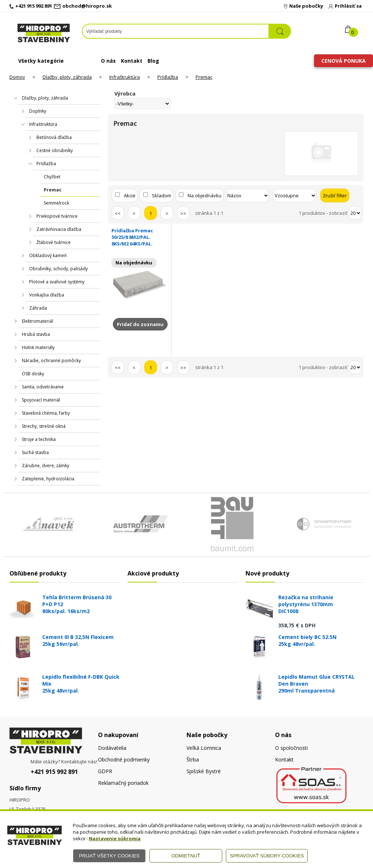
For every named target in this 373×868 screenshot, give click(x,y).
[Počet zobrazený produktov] (355, 213)
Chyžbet (52, 177)
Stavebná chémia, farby (46, 413)
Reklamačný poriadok (123, 783)
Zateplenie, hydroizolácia (48, 479)
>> (183, 213)
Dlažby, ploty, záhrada (67, 77)
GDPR (105, 771)
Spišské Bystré (204, 771)
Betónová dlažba (54, 137)
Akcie (130, 195)
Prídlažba (168, 77)
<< (118, 213)
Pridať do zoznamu (140, 324)
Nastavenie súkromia (115, 838)
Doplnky (38, 111)
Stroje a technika (39, 439)
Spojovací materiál (41, 400)
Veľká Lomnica (204, 748)
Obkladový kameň (48, 255)
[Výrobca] (143, 104)
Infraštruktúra (125, 77)
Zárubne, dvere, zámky (46, 466)
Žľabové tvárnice (54, 242)
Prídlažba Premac (140, 237)
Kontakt (132, 61)
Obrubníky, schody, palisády (58, 269)
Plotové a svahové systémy (57, 282)
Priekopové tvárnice (57, 216)
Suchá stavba (35, 452)
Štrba (193, 759)
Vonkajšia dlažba (47, 295)
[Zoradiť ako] (295, 195)
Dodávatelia (112, 748)
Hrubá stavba (36, 334)
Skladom (162, 195)
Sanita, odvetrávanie (43, 387)
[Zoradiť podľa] (247, 195)
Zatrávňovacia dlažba (59, 229)
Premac (204, 77)
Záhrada (38, 308)
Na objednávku (205, 195)
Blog (153, 61)
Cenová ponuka (343, 61)
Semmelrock (56, 203)
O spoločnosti (291, 748)
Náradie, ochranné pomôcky (51, 361)
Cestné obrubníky (55, 150)
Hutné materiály (38, 347)
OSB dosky (33, 374)
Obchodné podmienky (124, 759)
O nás (108, 61)
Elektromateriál (38, 321)
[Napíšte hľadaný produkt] (176, 31)
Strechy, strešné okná (44, 426)
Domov (17, 77)
